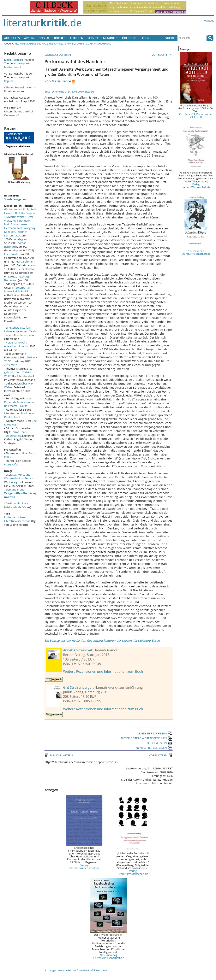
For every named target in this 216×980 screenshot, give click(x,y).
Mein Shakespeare (15, 224)
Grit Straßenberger (78, 687)
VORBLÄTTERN (162, 55)
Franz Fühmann (25, 262)
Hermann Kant (13, 228)
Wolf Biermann (22, 221)
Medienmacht (13, 67)
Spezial (44, 38)
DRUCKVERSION (160, 743)
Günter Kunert (13, 209)
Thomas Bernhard (15, 245)
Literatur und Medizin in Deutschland (19, 415)
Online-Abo (11, 115)
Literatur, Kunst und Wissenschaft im (19, 478)
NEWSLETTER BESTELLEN (154, 748)
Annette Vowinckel (77, 650)
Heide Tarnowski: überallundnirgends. (17, 344)
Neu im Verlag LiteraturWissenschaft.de (109, 956)
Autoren (77, 38)
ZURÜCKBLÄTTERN (58, 55)
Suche (170, 38)
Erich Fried (11, 254)
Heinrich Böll (12, 213)
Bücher (60, 38)
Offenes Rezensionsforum (20, 87)
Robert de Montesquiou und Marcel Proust (19, 404)
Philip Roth (30, 209)
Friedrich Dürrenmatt (16, 234)
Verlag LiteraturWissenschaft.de (84, 867)
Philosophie (76, 43)
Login (145, 38)
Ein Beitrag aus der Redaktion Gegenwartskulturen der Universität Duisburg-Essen (102, 641)
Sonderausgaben (15, 199)
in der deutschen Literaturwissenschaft (17, 519)
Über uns (129, 38)
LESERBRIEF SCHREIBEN (155, 733)
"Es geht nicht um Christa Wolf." (18, 372)
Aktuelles (12, 38)
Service (93, 38)
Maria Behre (61, 81)
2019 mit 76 (11, 365)
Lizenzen (142, 783)
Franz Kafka (11, 464)
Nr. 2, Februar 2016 (54, 43)
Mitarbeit (110, 38)
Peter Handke (26, 269)
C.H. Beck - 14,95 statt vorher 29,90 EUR (196, 116)
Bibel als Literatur (21, 503)
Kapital (8, 81)
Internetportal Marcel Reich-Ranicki (17, 289)
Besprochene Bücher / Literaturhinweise (69, 92)
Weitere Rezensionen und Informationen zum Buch (103, 671)
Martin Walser (17, 217)
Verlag (209, 21)
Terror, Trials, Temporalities (16, 434)
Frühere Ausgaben (27, 43)
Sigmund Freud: (20, 493)
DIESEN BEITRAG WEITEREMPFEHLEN (147, 738)
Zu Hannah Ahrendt (100, 43)
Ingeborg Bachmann (16, 278)
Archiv (29, 38)
